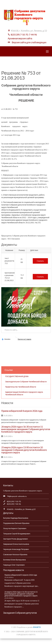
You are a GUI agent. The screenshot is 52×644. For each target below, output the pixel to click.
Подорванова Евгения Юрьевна (16, 523)
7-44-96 (33, 35)
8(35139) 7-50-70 (19, 35)
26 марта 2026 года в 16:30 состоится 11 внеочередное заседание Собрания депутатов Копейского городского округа (26, 429)
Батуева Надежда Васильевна (16, 518)
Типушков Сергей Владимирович (17, 534)
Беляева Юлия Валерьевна (14, 560)
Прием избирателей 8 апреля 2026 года (22, 411)
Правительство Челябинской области (21, 387)
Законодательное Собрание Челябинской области (26, 382)
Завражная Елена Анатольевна (16, 544)
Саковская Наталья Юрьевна (15, 554)
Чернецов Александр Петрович (16, 549)
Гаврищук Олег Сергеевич (14, 565)
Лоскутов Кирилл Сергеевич (15, 528)
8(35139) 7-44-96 (14, 504)
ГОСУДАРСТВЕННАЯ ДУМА (17, 376)
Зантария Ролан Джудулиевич (16, 539)
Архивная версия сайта (20, 38)
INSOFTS (37, 627)
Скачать (40, 261)
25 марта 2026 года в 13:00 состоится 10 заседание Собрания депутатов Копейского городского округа (24, 450)
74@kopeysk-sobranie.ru (17, 496)
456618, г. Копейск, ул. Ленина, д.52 (21, 509)
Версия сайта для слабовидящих (29, 42)
